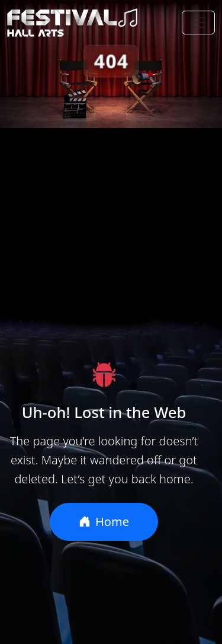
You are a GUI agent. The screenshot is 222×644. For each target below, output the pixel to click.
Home (104, 522)
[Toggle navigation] (198, 23)
